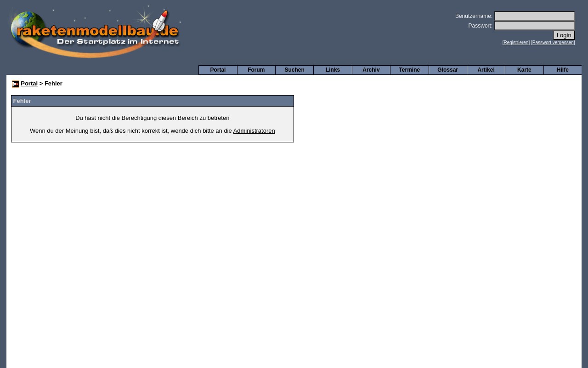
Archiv (371, 70)
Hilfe (563, 70)
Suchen (295, 70)
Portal (218, 70)
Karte (524, 70)
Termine (409, 70)
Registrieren (516, 42)
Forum (256, 70)
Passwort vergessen (553, 42)
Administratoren (254, 131)
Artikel (486, 70)
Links (333, 70)
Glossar (448, 70)
